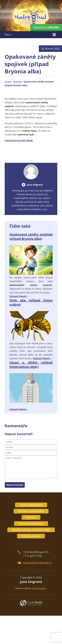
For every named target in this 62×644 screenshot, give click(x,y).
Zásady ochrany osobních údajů (31, 530)
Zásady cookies (31, 536)
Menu (8, 35)
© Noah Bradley (39, 588)
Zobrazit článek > (19, 296)
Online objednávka (31, 505)
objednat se (46, 27)
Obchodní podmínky (31, 524)
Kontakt (31, 517)
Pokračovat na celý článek (19, 140)
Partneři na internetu (31, 511)
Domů (8, 82)
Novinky (17, 82)
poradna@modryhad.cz (37, 563)
